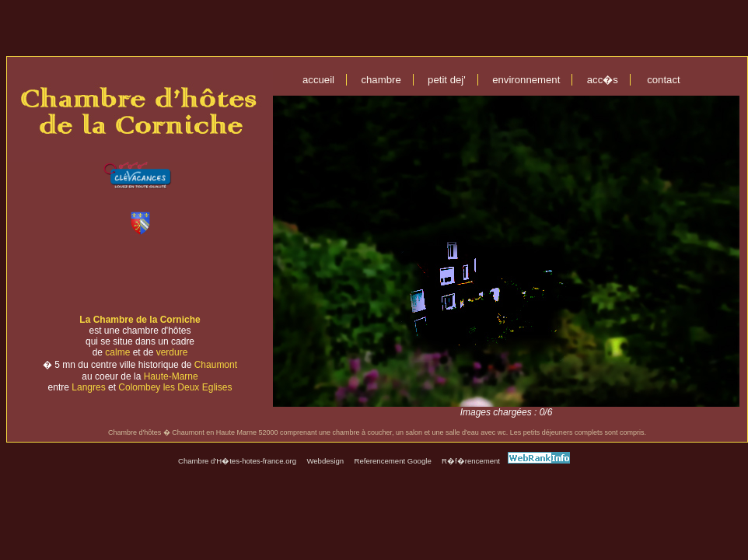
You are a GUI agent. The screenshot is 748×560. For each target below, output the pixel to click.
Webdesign (325, 461)
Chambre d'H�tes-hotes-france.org (237, 461)
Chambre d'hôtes (135, 432)
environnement (526, 80)
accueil (318, 80)
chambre (381, 80)
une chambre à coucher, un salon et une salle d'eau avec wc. (414, 432)
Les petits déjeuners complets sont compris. (578, 432)
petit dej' (447, 80)
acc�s (603, 80)
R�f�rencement (471, 461)
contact (664, 80)
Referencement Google (393, 461)
